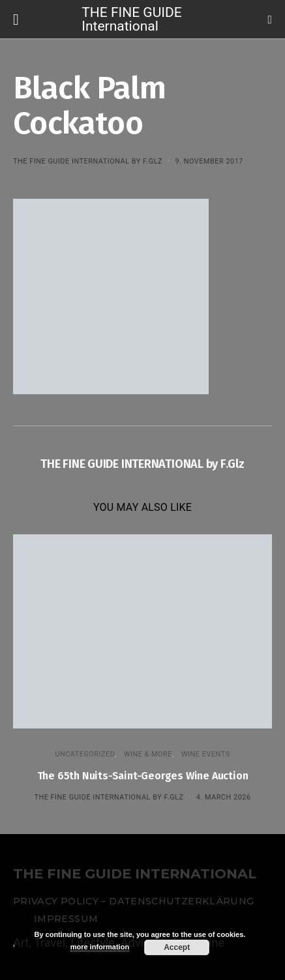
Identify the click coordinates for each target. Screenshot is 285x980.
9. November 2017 (209, 161)
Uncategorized (85, 754)
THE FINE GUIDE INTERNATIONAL (135, 874)
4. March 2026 (224, 797)
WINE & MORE (148, 754)
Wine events (206, 754)
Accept (177, 947)
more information (100, 947)
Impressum (66, 919)
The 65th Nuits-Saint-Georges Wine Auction (143, 776)
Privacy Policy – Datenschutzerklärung (133, 901)
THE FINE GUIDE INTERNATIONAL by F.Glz (88, 161)
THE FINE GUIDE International (131, 19)
